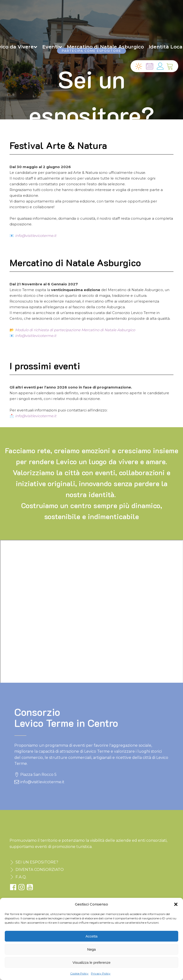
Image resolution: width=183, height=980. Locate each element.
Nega (92, 949)
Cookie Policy (79, 973)
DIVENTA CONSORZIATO (40, 870)
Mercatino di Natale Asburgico (105, 47)
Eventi (52, 47)
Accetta (91, 936)
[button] (176, 904)
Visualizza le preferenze (91, 962)
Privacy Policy (101, 973)
